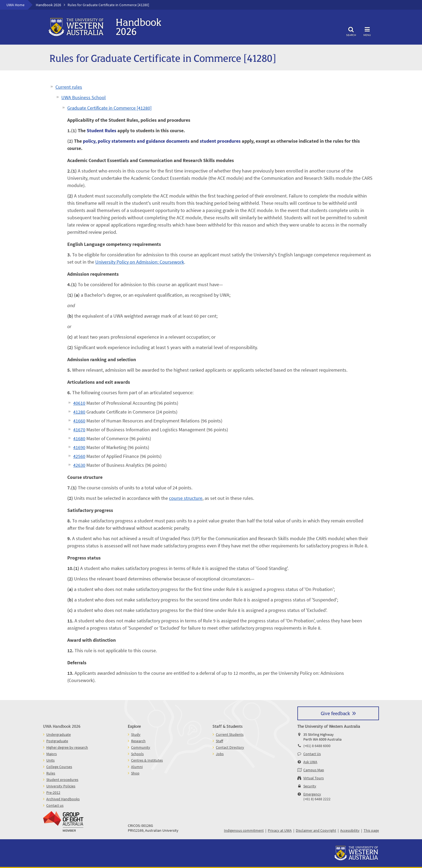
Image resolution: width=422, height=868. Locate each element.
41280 (79, 412)
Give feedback (335, 713)
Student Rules (101, 130)
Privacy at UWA (280, 830)
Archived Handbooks (63, 799)
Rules (51, 773)
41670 (79, 430)
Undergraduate (59, 734)
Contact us (55, 805)
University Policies (61, 786)
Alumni (137, 767)
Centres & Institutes (147, 760)
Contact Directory (230, 747)
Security (310, 786)
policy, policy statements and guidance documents (136, 141)
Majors (52, 754)
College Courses (59, 767)
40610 (79, 403)
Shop (135, 773)
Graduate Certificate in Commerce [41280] (109, 108)
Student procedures (62, 780)
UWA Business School (84, 97)
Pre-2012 (53, 792)
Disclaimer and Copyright (316, 830)
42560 (79, 456)
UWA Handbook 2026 (62, 726)
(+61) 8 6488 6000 (317, 746)
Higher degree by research (67, 747)
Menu (367, 31)
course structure (186, 498)
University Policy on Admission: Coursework (140, 262)
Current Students (230, 734)
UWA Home (15, 5)
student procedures (220, 141)
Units (50, 760)
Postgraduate (57, 741)
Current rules (69, 87)
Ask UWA (310, 762)
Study (136, 734)
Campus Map (314, 770)
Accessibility (350, 830)
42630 (79, 465)
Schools (137, 754)
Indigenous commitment (244, 830)
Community (141, 747)
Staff (219, 741)
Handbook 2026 (48, 5)
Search (351, 31)
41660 (79, 421)
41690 (79, 447)
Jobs (220, 754)
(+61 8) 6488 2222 (317, 799)
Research (138, 741)
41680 (79, 438)
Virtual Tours (314, 778)
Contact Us (312, 754)
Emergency (312, 794)
